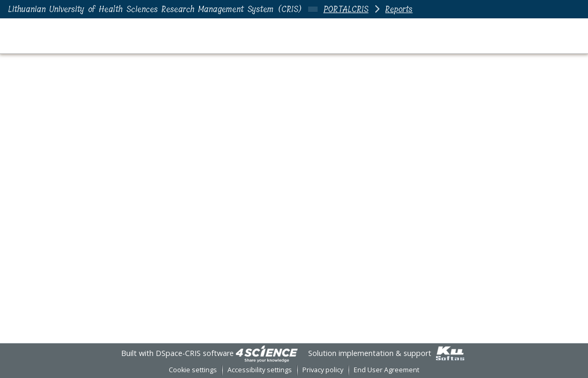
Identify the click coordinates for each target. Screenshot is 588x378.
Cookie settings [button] (193, 370)
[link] (267, 353)
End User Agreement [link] (386, 370)
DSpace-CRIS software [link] (195, 353)
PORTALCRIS (346, 9)
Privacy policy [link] (323, 370)
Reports (399, 9)
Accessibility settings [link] (260, 370)
